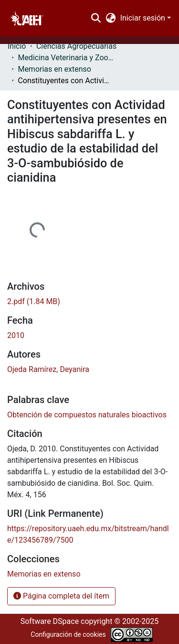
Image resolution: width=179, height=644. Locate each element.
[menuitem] (111, 18)
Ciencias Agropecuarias (76, 46)
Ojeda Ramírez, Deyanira (48, 369)
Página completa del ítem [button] (61, 596)
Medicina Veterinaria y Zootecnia (65, 58)
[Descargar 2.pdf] (34, 301)
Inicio (17, 46)
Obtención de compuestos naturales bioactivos (87, 415)
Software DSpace (50, 621)
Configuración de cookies (68, 634)
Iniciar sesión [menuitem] (143, 18)
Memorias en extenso (54, 69)
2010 (16, 335)
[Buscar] (96, 18)
